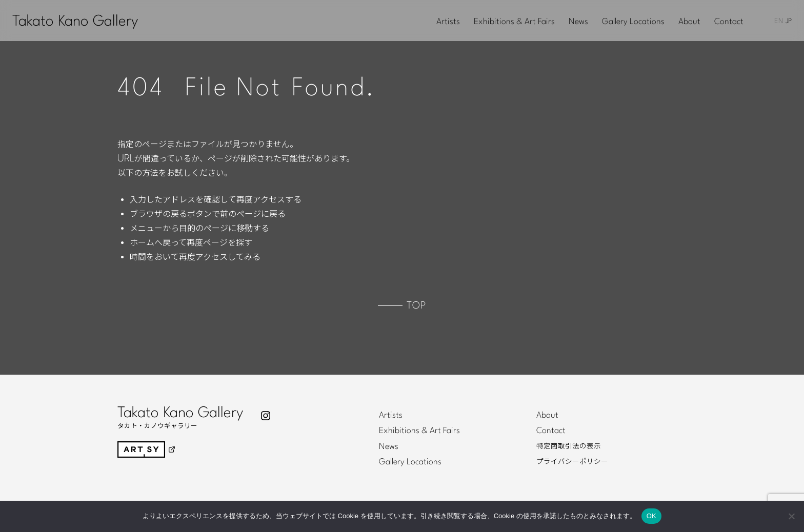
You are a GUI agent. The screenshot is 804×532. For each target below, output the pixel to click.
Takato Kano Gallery (75, 22)
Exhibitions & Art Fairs (514, 22)
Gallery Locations (633, 22)
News (578, 22)
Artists (448, 22)
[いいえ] (791, 516)
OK (651, 516)
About (689, 22)
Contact (729, 22)
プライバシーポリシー (572, 462)
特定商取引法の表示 (569, 446)
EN (779, 21)
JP (789, 21)
